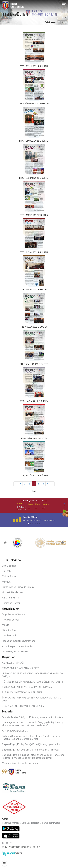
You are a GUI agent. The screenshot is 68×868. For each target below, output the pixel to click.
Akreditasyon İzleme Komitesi (18, 646)
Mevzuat (7, 582)
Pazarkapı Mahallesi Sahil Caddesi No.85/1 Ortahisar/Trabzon (31, 823)
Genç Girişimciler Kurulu (15, 652)
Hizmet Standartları (12, 592)
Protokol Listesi (10, 620)
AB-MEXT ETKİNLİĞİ (13, 663)
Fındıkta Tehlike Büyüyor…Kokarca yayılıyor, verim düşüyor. (33, 717)
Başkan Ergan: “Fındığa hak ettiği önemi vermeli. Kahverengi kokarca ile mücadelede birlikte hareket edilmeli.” (34, 756)
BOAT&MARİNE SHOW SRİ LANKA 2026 (23, 706)
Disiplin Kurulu (10, 636)
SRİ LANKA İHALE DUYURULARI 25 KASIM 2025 (27, 687)
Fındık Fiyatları (34, 501)
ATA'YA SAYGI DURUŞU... (15, 731)
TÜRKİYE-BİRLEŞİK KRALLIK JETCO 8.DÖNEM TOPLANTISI (33, 682)
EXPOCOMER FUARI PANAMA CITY (20, 668)
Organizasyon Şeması (14, 614)
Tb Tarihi (7, 571)
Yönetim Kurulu (10, 630)
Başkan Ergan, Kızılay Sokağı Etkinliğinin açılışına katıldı (31, 744)
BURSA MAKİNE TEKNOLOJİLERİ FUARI (23, 692)
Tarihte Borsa (9, 576)
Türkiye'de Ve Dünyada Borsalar (19, 587)
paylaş (53, 22)
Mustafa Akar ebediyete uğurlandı (20, 763)
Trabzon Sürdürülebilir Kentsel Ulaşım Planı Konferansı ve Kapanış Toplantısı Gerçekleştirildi (33, 738)
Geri (34, 491)
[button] (64, 503)
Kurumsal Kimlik (11, 598)
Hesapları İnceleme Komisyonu (19, 641)
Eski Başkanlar (10, 566)
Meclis (6, 625)
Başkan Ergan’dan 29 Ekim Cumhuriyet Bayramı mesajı (31, 750)
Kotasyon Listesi (11, 603)
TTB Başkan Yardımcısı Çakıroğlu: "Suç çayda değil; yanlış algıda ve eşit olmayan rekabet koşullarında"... (32, 724)
